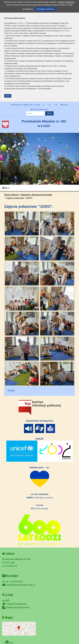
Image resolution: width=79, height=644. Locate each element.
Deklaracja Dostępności (16, 608)
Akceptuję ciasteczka (45, 9)
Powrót (11, 391)
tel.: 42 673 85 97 (13, 582)
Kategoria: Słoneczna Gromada (36, 195)
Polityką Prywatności (66, 2)
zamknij (8, 96)
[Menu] (39, 188)
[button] (3, 159)
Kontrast (64, 105)
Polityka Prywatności (14, 604)
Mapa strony (28, 105)
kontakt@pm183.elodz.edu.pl (19, 585)
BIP (6, 600)
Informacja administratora (39, 110)
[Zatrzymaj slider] (40, 182)
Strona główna (17, 105)
